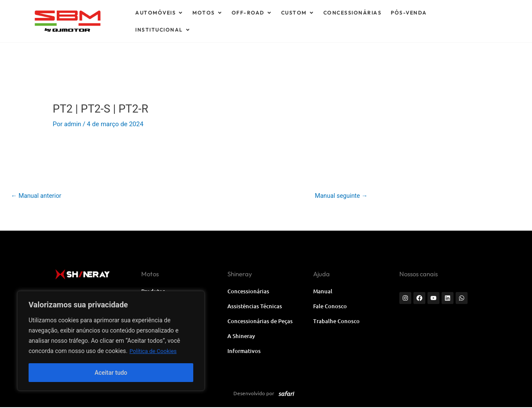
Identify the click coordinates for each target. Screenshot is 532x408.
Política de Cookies (155, 351)
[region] (111, 341)
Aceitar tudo (111, 373)
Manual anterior (38, 196)
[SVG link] (99, 21)
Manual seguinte (340, 196)
